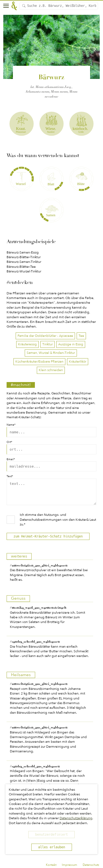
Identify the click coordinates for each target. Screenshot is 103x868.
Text (10, 476)
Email (11, 459)
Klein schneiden (51, 370)
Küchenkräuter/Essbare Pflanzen (39, 362)
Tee (81, 336)
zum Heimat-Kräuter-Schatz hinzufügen (48, 540)
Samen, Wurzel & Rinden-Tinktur (51, 353)
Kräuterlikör (78, 362)
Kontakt (51, 865)
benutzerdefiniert (51, 835)
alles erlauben (52, 847)
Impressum (69, 865)
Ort (9, 442)
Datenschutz (91, 865)
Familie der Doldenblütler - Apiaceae (45, 336)
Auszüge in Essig (71, 344)
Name (11, 425)
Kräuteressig (27, 344)
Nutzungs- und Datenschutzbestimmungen (43, 521)
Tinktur (48, 344)
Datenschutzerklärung (76, 818)
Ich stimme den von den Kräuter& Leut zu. (58, 524)
